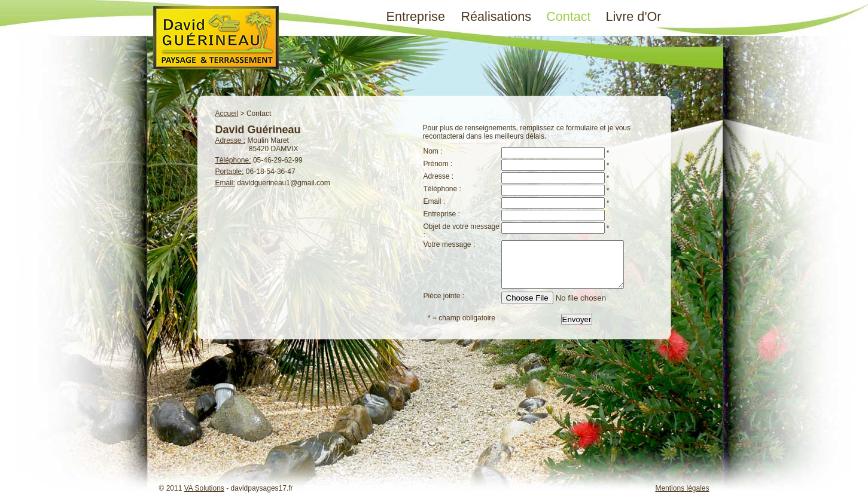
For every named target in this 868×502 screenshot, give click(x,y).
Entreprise (416, 16)
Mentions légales (682, 488)
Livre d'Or (634, 16)
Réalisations (497, 16)
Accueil (227, 114)
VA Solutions (204, 488)
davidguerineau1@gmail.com (284, 183)
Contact (568, 16)
